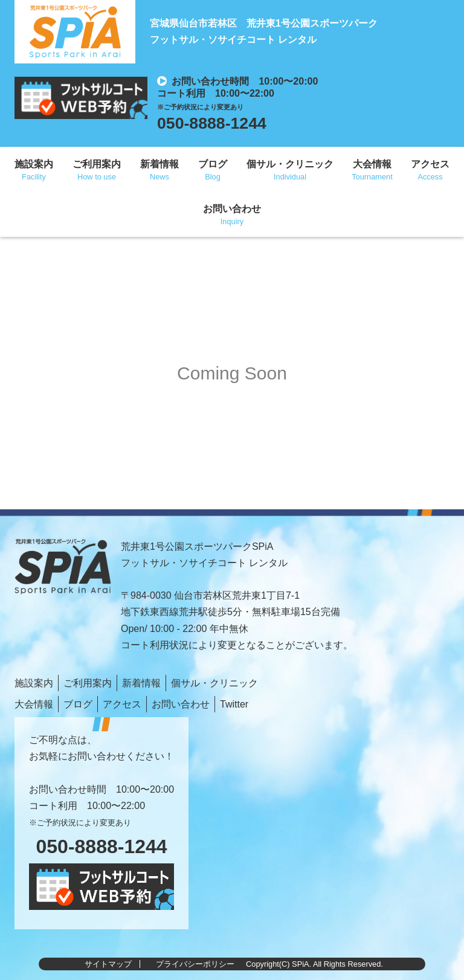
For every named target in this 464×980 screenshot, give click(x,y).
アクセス (430, 164)
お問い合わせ (232, 209)
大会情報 (372, 164)
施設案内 (34, 164)
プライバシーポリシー (195, 964)
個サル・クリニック (290, 164)
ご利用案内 (97, 164)
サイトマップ (108, 964)
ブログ (213, 164)
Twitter (234, 704)
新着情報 (159, 164)
